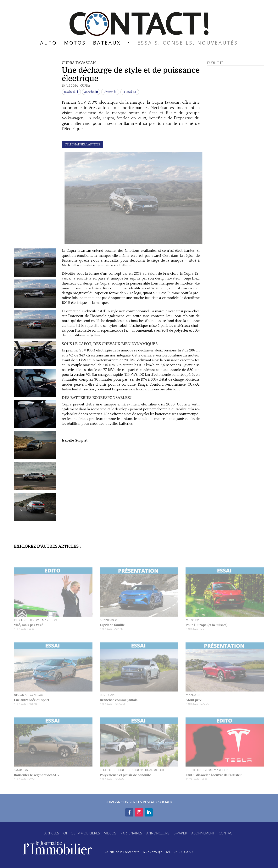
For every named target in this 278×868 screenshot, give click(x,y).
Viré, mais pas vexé (29, 629)
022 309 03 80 (182, 852)
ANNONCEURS (158, 833)
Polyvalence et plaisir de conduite (125, 779)
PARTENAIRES (131, 833)
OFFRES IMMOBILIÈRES (82, 833)
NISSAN (33, 708)
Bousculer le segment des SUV (37, 779)
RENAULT (120, 708)
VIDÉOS (110, 833)
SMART (33, 783)
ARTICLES (52, 833)
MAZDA (205, 708)
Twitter (108, 92)
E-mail (128, 92)
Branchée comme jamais (119, 705)
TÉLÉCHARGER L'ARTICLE (82, 144)
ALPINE (119, 633)
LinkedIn (89, 92)
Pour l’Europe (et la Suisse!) (207, 629)
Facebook (70, 92)
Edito (31, 633)
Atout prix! (194, 705)
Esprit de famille (112, 629)
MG (202, 633)
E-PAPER (180, 833)
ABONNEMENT (203, 833)
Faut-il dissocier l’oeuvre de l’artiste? (214, 779)
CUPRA (85, 86)
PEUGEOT (120, 783)
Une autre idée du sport (32, 705)
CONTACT (226, 833)
